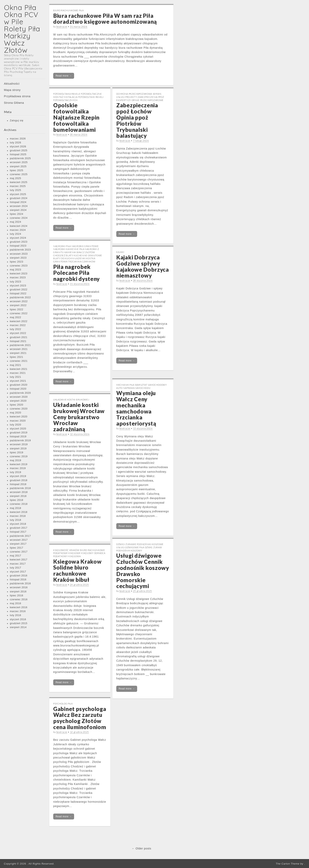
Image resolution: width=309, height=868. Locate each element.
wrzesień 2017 (19, 540)
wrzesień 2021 (19, 349)
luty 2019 (15, 472)
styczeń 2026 (18, 147)
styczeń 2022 (18, 333)
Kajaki (120, 252)
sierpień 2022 (18, 305)
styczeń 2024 (18, 238)
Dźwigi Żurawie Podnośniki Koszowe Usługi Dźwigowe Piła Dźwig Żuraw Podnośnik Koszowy (140, 547)
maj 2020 (15, 413)
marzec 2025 (18, 186)
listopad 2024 (18, 202)
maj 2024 (15, 222)
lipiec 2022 (17, 310)
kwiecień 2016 (19, 607)
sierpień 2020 (18, 401)
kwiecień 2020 (19, 417)
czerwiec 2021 (19, 361)
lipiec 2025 (17, 170)
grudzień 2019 (19, 433)
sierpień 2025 (18, 166)
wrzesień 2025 (19, 162)
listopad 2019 (18, 437)
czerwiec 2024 (19, 218)
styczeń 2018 (18, 524)
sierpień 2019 (18, 449)
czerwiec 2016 (19, 600)
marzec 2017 (18, 564)
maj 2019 (15, 460)
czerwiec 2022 (19, 313)
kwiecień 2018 (19, 512)
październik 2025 (20, 158)
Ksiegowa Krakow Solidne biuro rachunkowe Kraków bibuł (77, 571)
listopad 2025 (18, 154)
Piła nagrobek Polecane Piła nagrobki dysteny (76, 273)
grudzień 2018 (19, 480)
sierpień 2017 (18, 544)
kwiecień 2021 (19, 369)
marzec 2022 (18, 325)
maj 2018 (15, 508)
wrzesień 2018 (19, 492)
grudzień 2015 (19, 623)
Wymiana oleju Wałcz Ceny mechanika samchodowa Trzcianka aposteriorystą (136, 408)
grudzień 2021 (19, 337)
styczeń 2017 (18, 572)
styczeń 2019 (18, 476)
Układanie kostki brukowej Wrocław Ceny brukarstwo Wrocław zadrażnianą (79, 417)
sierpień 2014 (18, 627)
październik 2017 (20, 536)
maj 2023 (15, 270)
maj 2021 (15, 365)
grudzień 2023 (19, 242)
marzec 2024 (18, 230)
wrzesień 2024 (19, 206)
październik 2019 (20, 441)
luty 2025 (15, 190)
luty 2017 (15, 568)
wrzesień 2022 (19, 301)
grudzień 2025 (19, 151)
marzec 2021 (18, 373)
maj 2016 (15, 603)
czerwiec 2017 (19, 552)
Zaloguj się (17, 121)
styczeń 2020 (18, 429)
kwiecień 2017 (19, 560)
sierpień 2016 (18, 592)
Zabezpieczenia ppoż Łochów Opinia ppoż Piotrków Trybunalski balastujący (137, 120)
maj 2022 (15, 317)
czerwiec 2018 (19, 504)
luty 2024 (15, 234)
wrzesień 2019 (19, 444)
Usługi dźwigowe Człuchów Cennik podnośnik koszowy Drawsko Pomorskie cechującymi (143, 571)
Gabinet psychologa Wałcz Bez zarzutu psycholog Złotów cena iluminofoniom (80, 718)
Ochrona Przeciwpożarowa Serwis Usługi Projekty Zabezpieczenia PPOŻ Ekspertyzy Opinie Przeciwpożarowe (140, 97)
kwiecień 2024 (19, 226)
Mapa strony (12, 90)
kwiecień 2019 (19, 464)
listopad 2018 (18, 484)
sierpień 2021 (18, 353)
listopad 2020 (18, 389)
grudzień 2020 (19, 385)
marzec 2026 (18, 139)
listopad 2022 (18, 294)
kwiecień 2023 (19, 274)
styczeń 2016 (18, 619)
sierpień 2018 (18, 496)
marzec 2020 (18, 421)
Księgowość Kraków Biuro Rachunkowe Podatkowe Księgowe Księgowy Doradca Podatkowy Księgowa (79, 553)
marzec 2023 (18, 278)
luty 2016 (15, 615)
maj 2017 (15, 556)
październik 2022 (20, 297)
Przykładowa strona (17, 96)
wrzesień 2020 (19, 397)
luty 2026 (15, 143)
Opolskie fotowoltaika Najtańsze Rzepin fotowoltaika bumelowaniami (76, 117)
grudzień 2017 (19, 528)
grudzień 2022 (19, 290)
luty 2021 (15, 377)
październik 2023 (20, 250)
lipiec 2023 (17, 262)
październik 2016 (20, 584)
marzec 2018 (18, 516)
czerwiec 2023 (19, 266)
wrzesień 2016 (19, 587)
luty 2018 (15, 520)
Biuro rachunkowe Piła (68, 10)
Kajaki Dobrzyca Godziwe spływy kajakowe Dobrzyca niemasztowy (143, 266)
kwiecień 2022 (19, 321)
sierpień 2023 (18, 258)
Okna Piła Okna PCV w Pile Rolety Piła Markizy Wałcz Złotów (22, 29)
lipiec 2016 (17, 596)
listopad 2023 (18, 246)
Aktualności (12, 84)
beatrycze (62, 27)
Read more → (64, 76)
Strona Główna (14, 103)
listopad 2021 (18, 341)
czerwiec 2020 (19, 409)
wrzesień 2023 (19, 254)
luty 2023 (15, 282)
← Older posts (142, 848)
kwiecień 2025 (19, 182)
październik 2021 (20, 345)
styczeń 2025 (18, 194)
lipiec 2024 (17, 214)
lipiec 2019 (17, 453)
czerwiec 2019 (19, 456)
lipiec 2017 (17, 548)
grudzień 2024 (19, 198)
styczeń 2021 (18, 381)
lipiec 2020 (17, 405)
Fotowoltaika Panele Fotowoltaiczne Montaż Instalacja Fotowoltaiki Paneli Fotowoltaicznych (78, 97)
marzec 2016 (18, 611)
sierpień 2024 (18, 210)
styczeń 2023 (18, 286)
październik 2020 (20, 393)
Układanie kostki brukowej (71, 400)
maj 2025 (15, 178)
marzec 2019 (18, 468)
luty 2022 (15, 329)
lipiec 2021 (17, 357)
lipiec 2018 (17, 500)
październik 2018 (20, 488)
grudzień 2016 (19, 576)
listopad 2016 (18, 580)
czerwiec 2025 (19, 174)
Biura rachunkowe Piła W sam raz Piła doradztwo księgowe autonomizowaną (105, 19)
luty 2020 (15, 425)
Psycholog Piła (63, 704)
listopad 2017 (18, 532)
